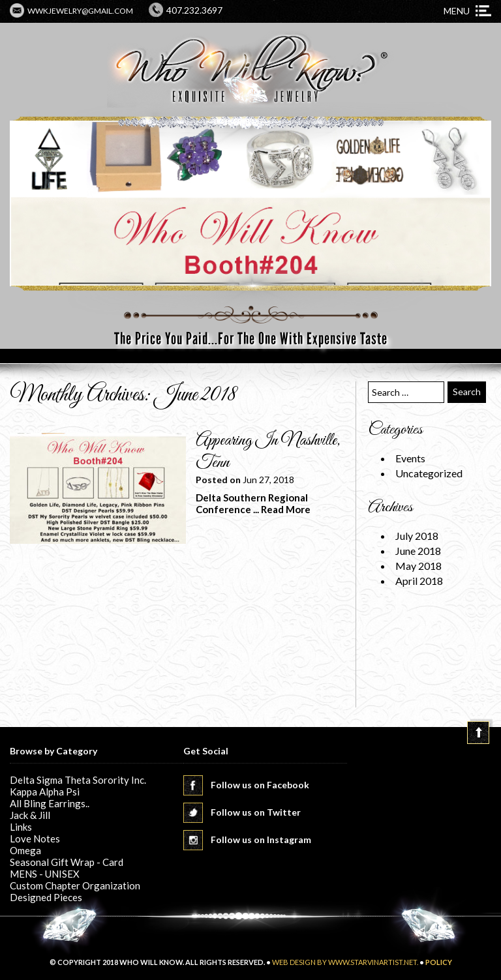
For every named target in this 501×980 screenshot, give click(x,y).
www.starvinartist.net (372, 962)
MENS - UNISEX (45, 874)
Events (410, 458)
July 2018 (417, 536)
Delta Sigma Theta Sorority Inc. (78, 780)
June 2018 (418, 551)
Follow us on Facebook (260, 785)
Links (21, 827)
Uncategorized (429, 473)
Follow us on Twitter (256, 812)
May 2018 (418, 566)
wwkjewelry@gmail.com (80, 11)
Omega (25, 850)
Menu (457, 11)
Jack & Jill (30, 815)
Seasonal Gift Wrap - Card (67, 862)
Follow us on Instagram (261, 839)
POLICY (439, 962)
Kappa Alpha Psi (45, 792)
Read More (286, 509)
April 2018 (419, 581)
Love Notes (35, 839)
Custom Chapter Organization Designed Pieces (75, 891)
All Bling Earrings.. (50, 803)
